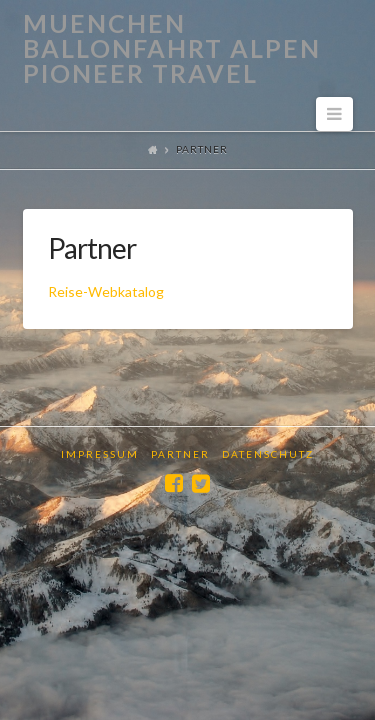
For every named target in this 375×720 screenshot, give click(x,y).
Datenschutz (268, 454)
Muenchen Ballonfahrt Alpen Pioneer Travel (172, 48)
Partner (180, 454)
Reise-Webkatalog (106, 291)
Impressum (100, 454)
